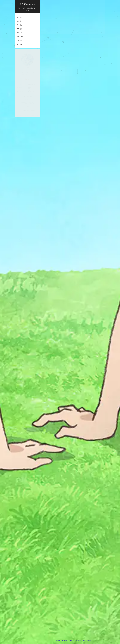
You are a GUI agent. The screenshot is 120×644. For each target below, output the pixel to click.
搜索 (20, 42)
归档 (20, 31)
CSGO (20, 35)
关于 (20, 19)
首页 (20, 15)
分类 (20, 27)
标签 (20, 23)
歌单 (20, 38)
